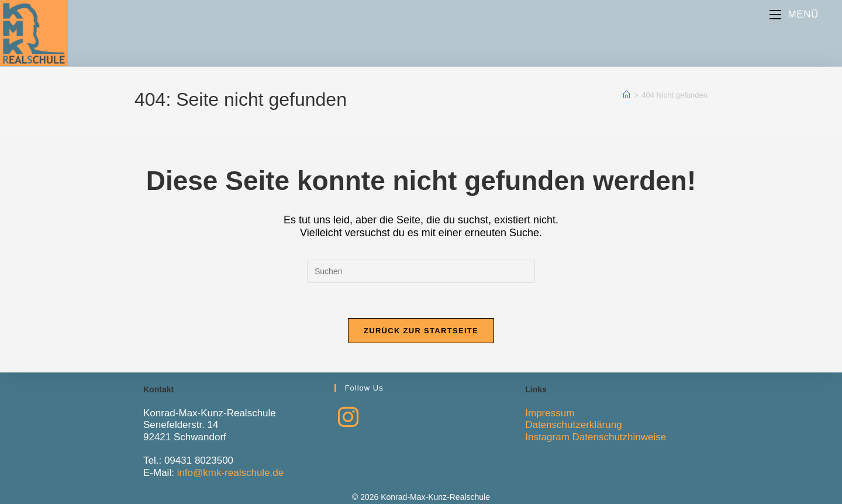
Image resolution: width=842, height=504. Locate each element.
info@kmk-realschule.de (231, 473)
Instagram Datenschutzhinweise (596, 437)
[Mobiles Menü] (794, 14)
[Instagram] (348, 417)
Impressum (550, 413)
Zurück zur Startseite (421, 331)
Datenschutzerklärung (573, 425)
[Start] (627, 95)
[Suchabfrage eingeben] (421, 271)
